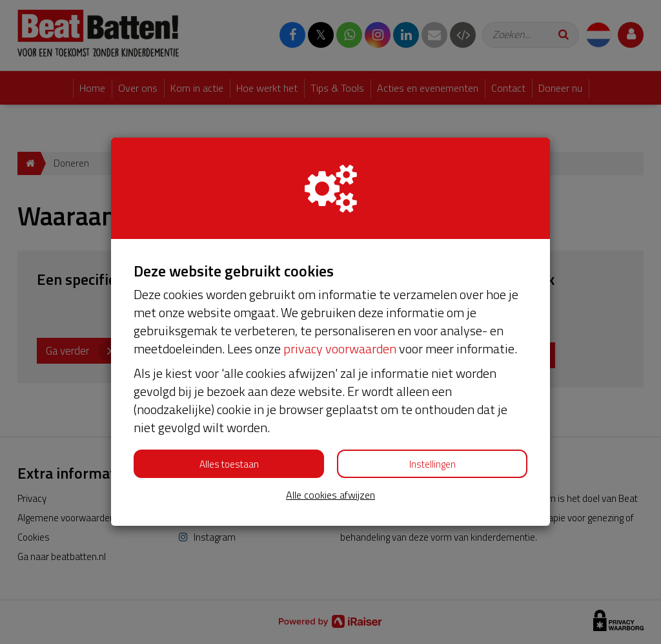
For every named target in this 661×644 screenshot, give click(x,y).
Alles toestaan (229, 464)
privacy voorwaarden (340, 348)
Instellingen (432, 464)
